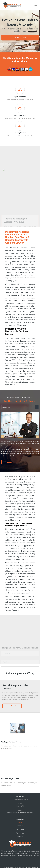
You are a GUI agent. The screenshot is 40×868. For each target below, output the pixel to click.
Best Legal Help (20, 115)
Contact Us (20, 837)
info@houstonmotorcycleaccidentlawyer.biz (20, 812)
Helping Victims (20, 133)
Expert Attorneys (20, 97)
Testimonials (20, 833)
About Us (20, 826)
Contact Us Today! (20, 38)
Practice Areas (20, 829)
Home (20, 822)
